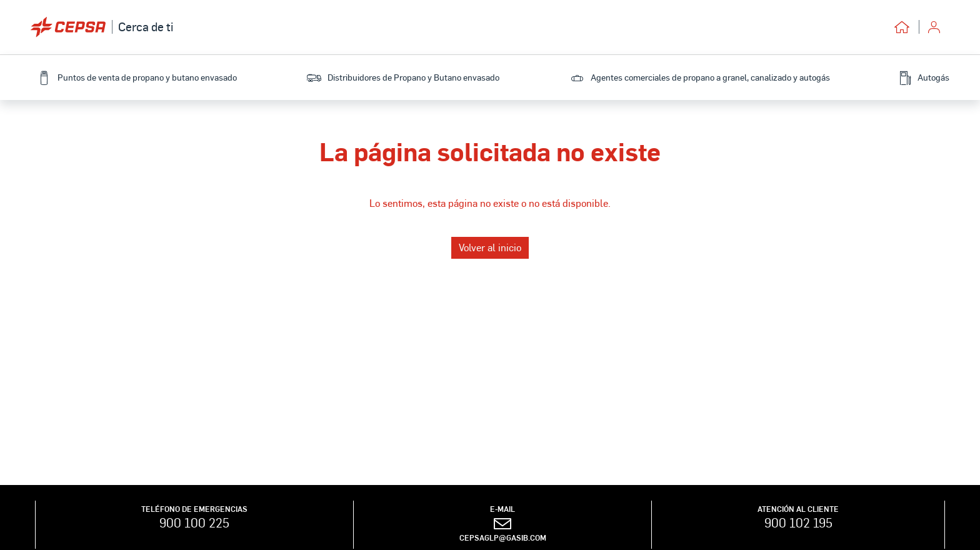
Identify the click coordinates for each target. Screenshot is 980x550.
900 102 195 (798, 522)
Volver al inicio (490, 247)
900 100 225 (194, 522)
